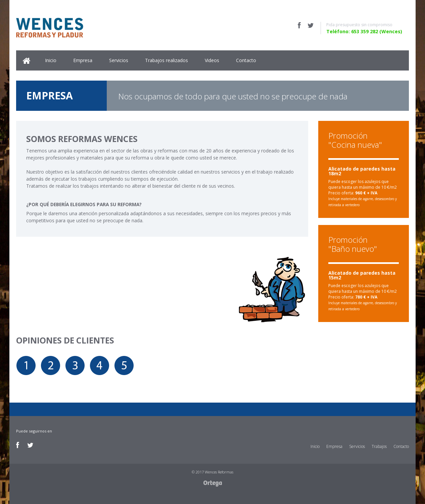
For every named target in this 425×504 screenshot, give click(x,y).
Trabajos (379, 446)
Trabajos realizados (167, 60)
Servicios (119, 60)
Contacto (246, 60)
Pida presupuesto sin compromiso (359, 25)
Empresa (83, 60)
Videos (212, 60)
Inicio (51, 60)
